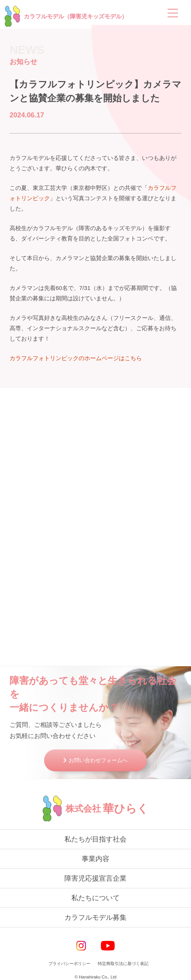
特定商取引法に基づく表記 (123, 964)
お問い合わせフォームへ (98, 760)
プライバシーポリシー (69, 964)
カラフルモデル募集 (95, 917)
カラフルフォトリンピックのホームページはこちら (76, 358)
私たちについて (95, 898)
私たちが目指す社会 (95, 839)
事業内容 (95, 859)
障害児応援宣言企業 (95, 878)
